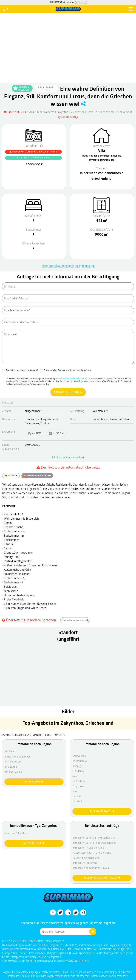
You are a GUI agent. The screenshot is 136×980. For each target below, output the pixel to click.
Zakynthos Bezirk (84, 112)
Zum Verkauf (124, 112)
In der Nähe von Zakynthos (53, 112)
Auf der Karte (68, 117)
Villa (31, 112)
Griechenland (106, 112)
